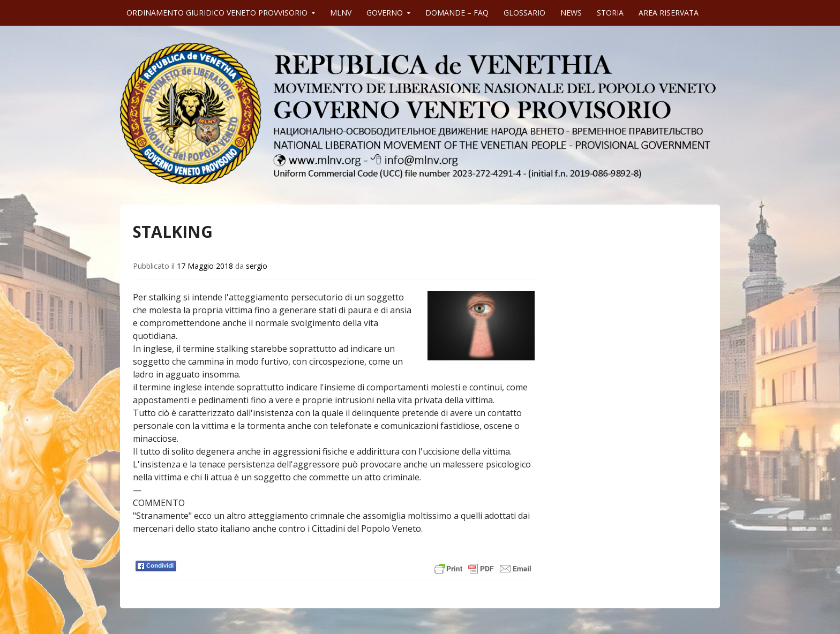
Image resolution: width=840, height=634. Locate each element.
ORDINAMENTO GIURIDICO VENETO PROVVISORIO (217, 13)
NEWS (571, 13)
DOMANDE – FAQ (457, 13)
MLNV (341, 13)
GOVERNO (385, 13)
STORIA (610, 13)
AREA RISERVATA (669, 13)
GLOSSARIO (524, 13)
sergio (257, 266)
